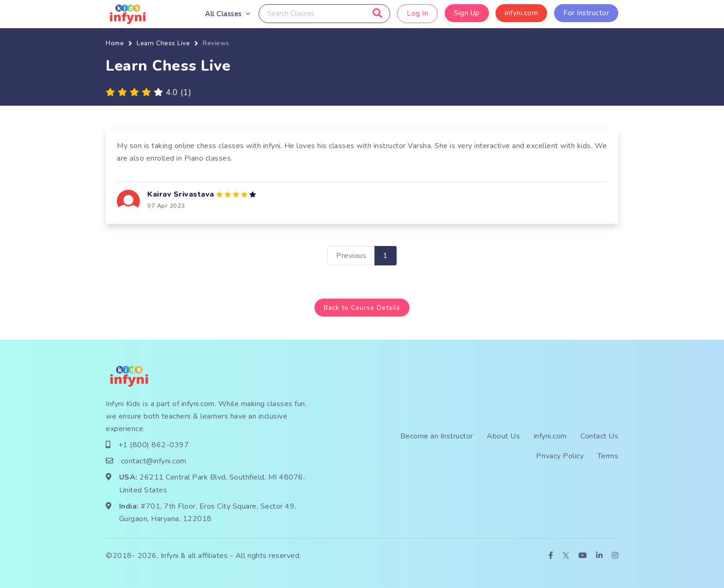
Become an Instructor (437, 436)
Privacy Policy (560, 456)
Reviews (216, 43)
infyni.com (521, 13)
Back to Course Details (362, 307)
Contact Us (599, 436)
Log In (417, 13)
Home (115, 43)
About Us (503, 436)
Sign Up (467, 13)
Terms (608, 456)
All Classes (223, 14)
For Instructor (586, 13)
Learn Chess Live (163, 43)
